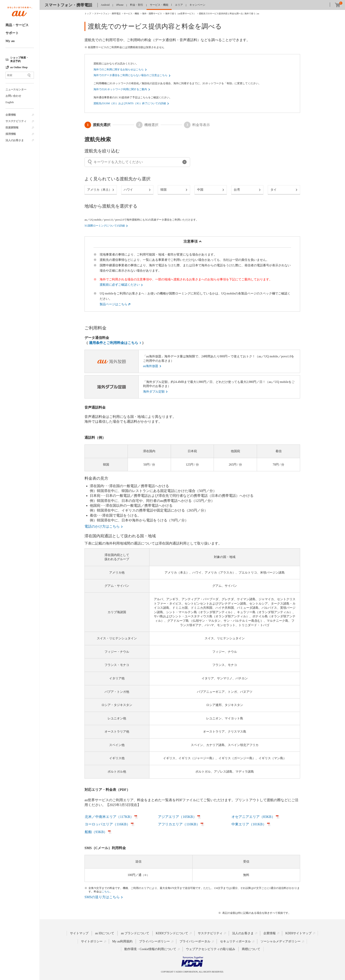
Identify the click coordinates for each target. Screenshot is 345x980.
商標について (251, 949)
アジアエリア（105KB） (177, 817)
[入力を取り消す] (90, 162)
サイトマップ (79, 933)
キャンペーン (197, 5)
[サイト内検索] (20, 75)
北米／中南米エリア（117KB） (109, 817)
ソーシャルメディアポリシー (281, 941)
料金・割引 (137, 5)
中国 (200, 190)
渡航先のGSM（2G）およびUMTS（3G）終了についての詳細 (130, 103)
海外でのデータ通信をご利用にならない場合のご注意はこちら (130, 75)
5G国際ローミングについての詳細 (105, 226)
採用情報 (11, 134)
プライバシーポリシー (154, 941)
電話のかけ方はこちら (102, 526)
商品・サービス (17, 25)
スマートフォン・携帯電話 (68, 5)
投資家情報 (12, 128)
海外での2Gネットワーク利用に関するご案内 (120, 89)
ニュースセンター (16, 90)
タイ (273, 190)
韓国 (163, 190)
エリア (179, 5)
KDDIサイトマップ (298, 933)
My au (10, 41)
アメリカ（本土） (99, 190)
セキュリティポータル (235, 941)
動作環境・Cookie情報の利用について (150, 949)
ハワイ (128, 190)
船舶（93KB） (96, 832)
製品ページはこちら (114, 304)
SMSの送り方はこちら (102, 897)
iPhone (120, 5)
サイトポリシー (92, 941)
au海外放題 (151, 366)
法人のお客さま (15, 140)
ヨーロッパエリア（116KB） (107, 824)
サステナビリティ (16, 121)
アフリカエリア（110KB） (179, 824)
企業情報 (11, 115)
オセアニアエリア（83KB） (253, 817)
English (10, 102)
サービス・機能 (159, 5)
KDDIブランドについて (172, 933)
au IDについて (105, 933)
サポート (12, 33)
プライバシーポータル (195, 941)
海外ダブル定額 (154, 392)
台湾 (237, 190)
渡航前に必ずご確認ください (120, 285)
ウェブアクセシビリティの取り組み (211, 949)
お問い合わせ (13, 96)
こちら (106, 892)
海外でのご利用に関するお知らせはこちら (119, 69)
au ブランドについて (135, 933)
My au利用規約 (122, 941)
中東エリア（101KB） (249, 824)
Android (105, 5)
